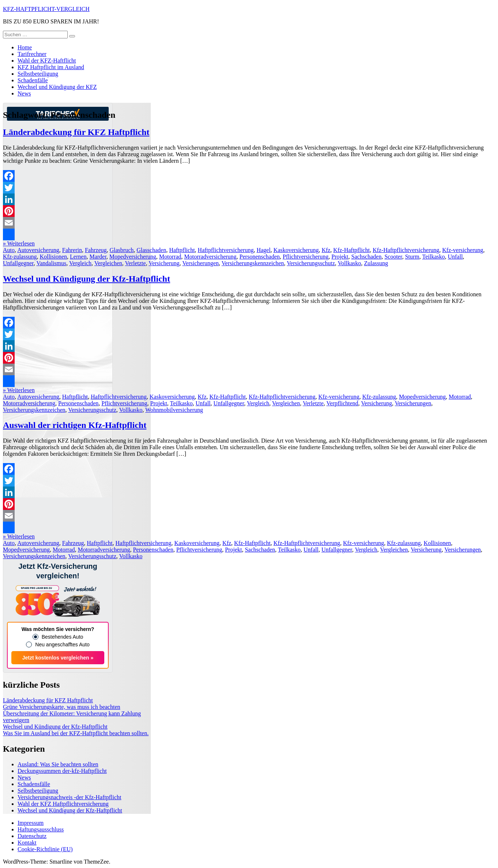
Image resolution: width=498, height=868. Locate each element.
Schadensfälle (34, 784)
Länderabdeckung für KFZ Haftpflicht (76, 132)
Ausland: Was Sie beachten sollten (58, 764)
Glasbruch (122, 250)
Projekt (340, 257)
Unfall (455, 257)
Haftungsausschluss (41, 829)
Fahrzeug (96, 250)
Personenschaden (259, 257)
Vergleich (80, 263)
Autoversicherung (38, 250)
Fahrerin (72, 250)
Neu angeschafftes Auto (62, 645)
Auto (9, 250)
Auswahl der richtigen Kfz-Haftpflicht (75, 425)
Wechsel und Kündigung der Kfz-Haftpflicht (87, 279)
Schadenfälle (33, 80)
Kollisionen (53, 257)
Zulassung (376, 263)
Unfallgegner (18, 263)
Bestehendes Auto (63, 637)
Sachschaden (366, 257)
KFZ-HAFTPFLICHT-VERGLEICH (46, 9)
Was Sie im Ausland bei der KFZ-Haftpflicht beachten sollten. (76, 733)
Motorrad (170, 257)
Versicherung (164, 263)
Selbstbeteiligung (38, 74)
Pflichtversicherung (306, 257)
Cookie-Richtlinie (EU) (45, 849)
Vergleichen (108, 263)
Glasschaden (151, 250)
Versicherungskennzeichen (253, 263)
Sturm (412, 257)
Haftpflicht (182, 250)
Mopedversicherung (133, 257)
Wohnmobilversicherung (174, 410)
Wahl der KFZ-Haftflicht (47, 61)
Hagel (263, 250)
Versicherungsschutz (311, 263)
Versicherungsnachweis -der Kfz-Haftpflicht (69, 797)
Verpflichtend (342, 403)
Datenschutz (32, 836)
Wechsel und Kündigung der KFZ (57, 87)
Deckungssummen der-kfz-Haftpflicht (62, 771)
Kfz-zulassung (20, 257)
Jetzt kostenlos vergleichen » (58, 658)
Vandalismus (51, 263)
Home (25, 47)
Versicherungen (201, 263)
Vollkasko (349, 263)
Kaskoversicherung (296, 250)
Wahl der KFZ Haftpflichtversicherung (63, 804)
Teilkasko (434, 257)
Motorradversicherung (210, 257)
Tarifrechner (32, 54)
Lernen (78, 257)
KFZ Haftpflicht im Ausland (51, 67)
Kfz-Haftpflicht (352, 250)
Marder (98, 257)
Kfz (326, 250)
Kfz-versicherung (463, 250)
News (24, 93)
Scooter (393, 257)
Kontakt (27, 843)
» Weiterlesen (19, 243)
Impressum (31, 823)
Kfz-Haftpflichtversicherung (406, 250)
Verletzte (136, 263)
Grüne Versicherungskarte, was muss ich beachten (62, 707)
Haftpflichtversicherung (226, 250)
